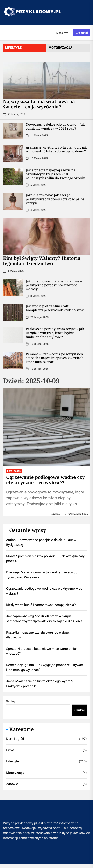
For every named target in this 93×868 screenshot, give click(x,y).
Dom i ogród (15, 739)
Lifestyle (13, 761)
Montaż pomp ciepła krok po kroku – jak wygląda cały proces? (45, 559)
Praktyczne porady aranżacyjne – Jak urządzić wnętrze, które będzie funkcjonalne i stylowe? (55, 333)
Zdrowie (12, 784)
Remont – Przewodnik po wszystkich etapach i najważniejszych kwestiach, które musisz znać (55, 358)
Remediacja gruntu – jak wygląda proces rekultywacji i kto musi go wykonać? (45, 667)
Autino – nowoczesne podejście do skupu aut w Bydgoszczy (41, 542)
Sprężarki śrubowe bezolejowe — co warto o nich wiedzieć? (42, 651)
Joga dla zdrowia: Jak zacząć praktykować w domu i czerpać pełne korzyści (55, 199)
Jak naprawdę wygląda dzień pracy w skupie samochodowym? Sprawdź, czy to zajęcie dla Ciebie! (45, 619)
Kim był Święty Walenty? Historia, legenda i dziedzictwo (42, 261)
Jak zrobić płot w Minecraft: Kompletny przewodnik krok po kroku (56, 308)
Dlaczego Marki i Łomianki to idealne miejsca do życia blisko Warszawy (42, 575)
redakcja (55, 514)
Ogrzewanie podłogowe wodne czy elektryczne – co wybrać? (45, 480)
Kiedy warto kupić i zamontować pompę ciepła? (41, 605)
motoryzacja (60, 48)
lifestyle (13, 48)
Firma (10, 750)
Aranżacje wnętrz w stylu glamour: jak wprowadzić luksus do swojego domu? (56, 149)
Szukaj (11, 701)
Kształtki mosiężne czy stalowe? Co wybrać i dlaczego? (39, 635)
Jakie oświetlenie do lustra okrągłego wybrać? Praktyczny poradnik (40, 684)
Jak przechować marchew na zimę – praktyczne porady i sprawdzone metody (54, 285)
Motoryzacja (15, 773)
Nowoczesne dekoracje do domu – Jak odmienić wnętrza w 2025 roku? (55, 126)
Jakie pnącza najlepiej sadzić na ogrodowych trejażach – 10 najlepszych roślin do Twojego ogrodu (55, 174)
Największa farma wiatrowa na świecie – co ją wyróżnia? (39, 104)
